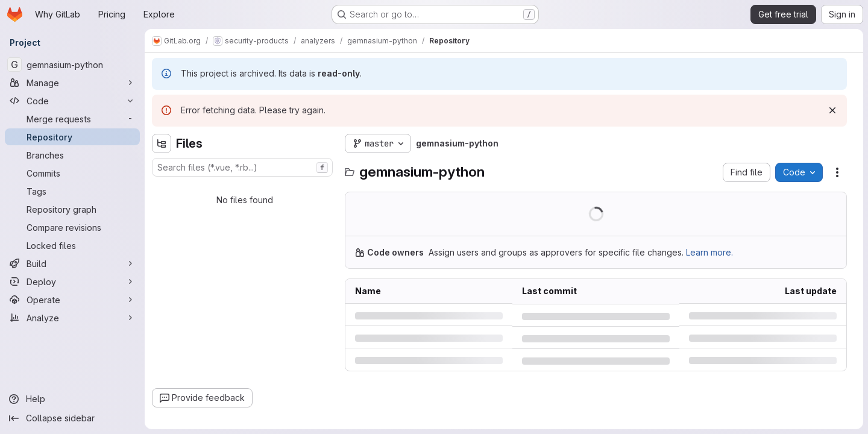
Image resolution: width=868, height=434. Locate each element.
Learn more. (709, 252)
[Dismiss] (832, 110)
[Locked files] (72, 245)
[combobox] (242, 167)
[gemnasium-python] (72, 64)
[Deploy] (72, 281)
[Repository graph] (72, 209)
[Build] (72, 263)
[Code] (72, 101)
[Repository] (72, 137)
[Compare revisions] (72, 227)
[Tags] (72, 191)
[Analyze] (72, 318)
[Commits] (72, 173)
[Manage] (72, 83)
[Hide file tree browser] (162, 143)
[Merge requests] (72, 119)
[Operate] (72, 300)
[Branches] (72, 155)
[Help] (72, 399)
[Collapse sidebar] (72, 418)
